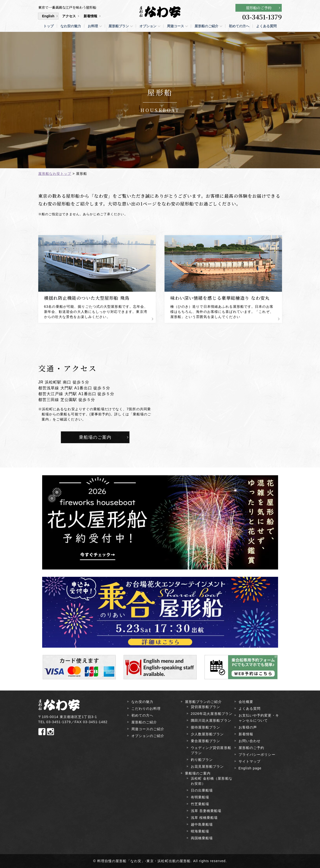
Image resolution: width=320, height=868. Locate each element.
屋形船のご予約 (259, 8)
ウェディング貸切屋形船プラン (211, 750)
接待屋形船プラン (206, 727)
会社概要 (246, 702)
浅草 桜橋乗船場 (204, 818)
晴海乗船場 (200, 831)
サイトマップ (250, 761)
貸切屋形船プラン (206, 707)
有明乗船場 (200, 797)
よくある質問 (266, 26)
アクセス (69, 16)
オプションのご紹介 (148, 736)
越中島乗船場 (202, 824)
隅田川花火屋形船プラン (211, 720)
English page (250, 768)
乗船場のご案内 (95, 437)
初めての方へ (239, 26)
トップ (48, 26)
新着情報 (90, 16)
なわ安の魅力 (71, 26)
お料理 (93, 26)
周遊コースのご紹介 (148, 729)
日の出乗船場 (202, 790)
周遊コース (175, 26)
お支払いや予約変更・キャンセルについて (259, 718)
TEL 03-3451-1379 (55, 722)
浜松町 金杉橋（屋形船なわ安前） (212, 781)
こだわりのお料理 (146, 709)
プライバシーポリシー (257, 755)
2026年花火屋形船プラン (212, 714)
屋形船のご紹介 (206, 26)
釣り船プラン (202, 760)
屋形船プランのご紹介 (203, 702)
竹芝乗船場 (200, 804)
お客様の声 (248, 727)
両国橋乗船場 (202, 838)
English (48, 16)
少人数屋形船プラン (207, 734)
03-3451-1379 (262, 17)
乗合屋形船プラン (206, 741)
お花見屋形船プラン (207, 766)
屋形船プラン (119, 26)
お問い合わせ (250, 741)
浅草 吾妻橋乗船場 (206, 811)
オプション (148, 26)
